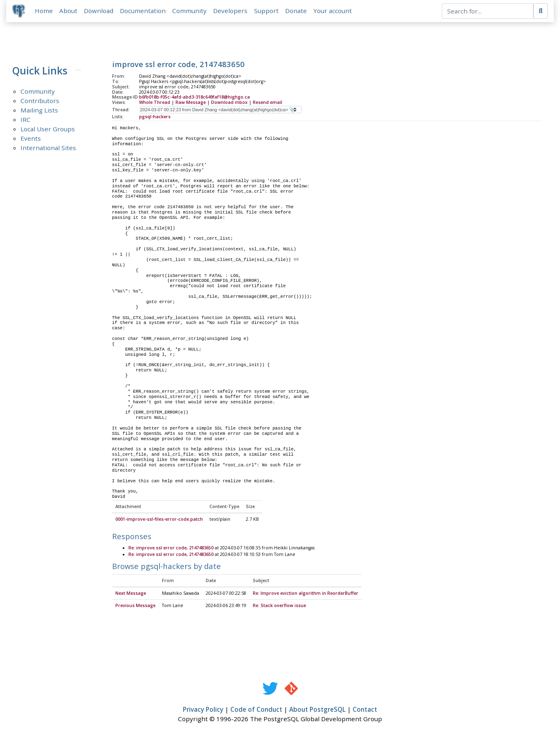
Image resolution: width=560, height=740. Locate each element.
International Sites (48, 148)
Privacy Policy (203, 710)
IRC (26, 120)
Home (44, 11)
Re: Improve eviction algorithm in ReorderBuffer (306, 594)
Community (190, 11)
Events (31, 139)
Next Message (131, 594)
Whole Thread (155, 103)
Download (99, 11)
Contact (365, 710)
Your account (333, 11)
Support (267, 11)
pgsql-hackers (155, 117)
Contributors (40, 101)
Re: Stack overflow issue (279, 606)
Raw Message (191, 103)
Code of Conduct (256, 710)
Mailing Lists (39, 110)
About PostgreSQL (317, 710)
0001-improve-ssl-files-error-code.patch (159, 520)
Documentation (143, 11)
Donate (296, 11)
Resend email (268, 103)
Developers (231, 11)
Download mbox (229, 103)
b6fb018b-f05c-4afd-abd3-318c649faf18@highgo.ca (195, 98)
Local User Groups (48, 129)
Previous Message (135, 606)
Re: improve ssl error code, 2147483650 (171, 549)
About (69, 11)
